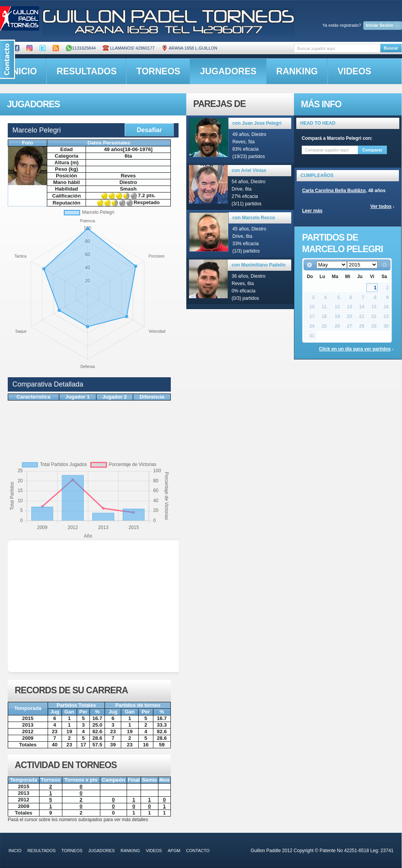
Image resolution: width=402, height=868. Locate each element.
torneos (158, 71)
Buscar (391, 48)
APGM (174, 851)
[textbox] (337, 48)
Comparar (373, 150)
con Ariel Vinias (249, 170)
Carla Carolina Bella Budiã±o (334, 191)
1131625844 (81, 48)
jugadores (228, 71)
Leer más (312, 211)
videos (355, 71)
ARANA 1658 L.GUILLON (189, 48)
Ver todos (381, 206)
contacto (198, 851)
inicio (15, 851)
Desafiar (149, 130)
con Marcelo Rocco (254, 218)
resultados (87, 71)
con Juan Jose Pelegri (257, 123)
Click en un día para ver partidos (355, 349)
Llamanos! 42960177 (129, 48)
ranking (297, 71)
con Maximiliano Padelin (259, 265)
